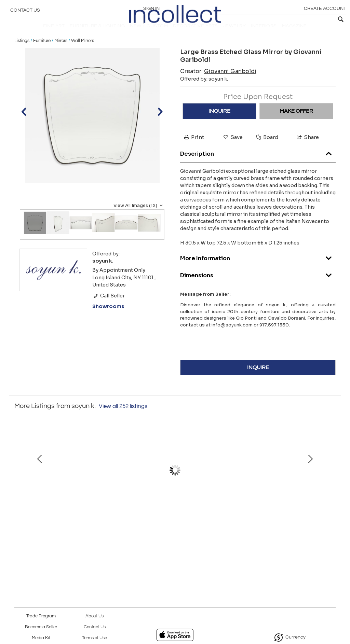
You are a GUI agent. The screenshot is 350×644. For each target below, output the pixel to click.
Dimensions (258, 285)
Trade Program (41, 616)
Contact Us (25, 12)
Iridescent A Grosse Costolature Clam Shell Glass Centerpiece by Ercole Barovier (77, 536)
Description (258, 164)
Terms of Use (95, 638)
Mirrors (61, 52)
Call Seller (109, 307)
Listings (22, 52)
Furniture (42, 52)
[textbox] (295, 19)
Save (232, 148)
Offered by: (204, 90)
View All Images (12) (139, 217)
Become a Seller (41, 627)
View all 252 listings (123, 418)
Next (331, 489)
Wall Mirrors (83, 52)
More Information (258, 268)
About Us (95, 616)
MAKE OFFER (296, 122)
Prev (19, 489)
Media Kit (41, 638)
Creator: (218, 82)
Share (307, 148)
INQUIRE (219, 122)
